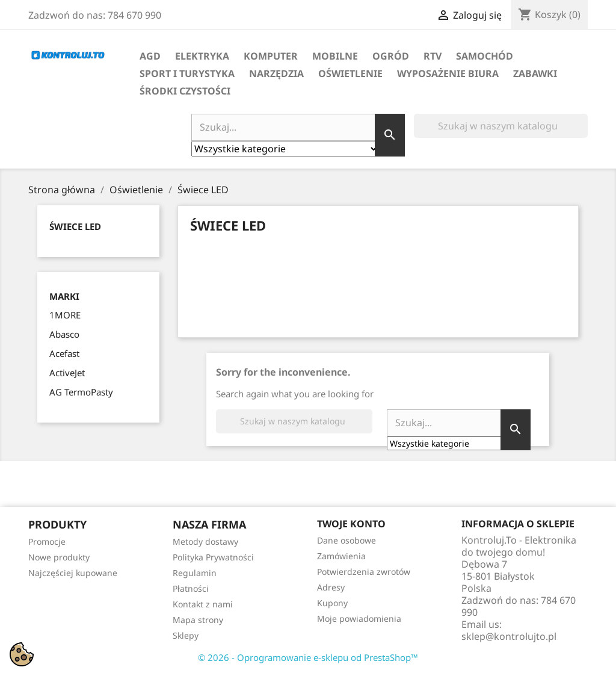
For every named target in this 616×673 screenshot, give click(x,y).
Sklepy (186, 635)
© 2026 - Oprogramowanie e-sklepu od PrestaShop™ (308, 657)
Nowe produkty (59, 557)
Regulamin (195, 573)
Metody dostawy (205, 541)
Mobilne (335, 56)
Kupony (332, 603)
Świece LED (75, 226)
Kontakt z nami (203, 604)
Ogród (391, 56)
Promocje (47, 541)
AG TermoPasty (81, 392)
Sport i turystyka (187, 73)
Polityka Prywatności (213, 557)
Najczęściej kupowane (73, 573)
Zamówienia (341, 556)
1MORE (65, 315)
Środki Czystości (185, 91)
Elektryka (202, 56)
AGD (150, 56)
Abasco (64, 334)
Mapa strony (198, 620)
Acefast (64, 353)
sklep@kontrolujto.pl (509, 636)
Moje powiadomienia (359, 619)
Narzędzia (276, 73)
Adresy (331, 587)
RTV (433, 56)
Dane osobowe (346, 540)
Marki (64, 296)
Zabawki (535, 73)
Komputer (271, 56)
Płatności (191, 588)
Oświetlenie (350, 73)
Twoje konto (351, 524)
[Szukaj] (501, 126)
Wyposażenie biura (448, 73)
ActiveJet (67, 373)
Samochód (485, 56)
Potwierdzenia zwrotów (364, 572)
